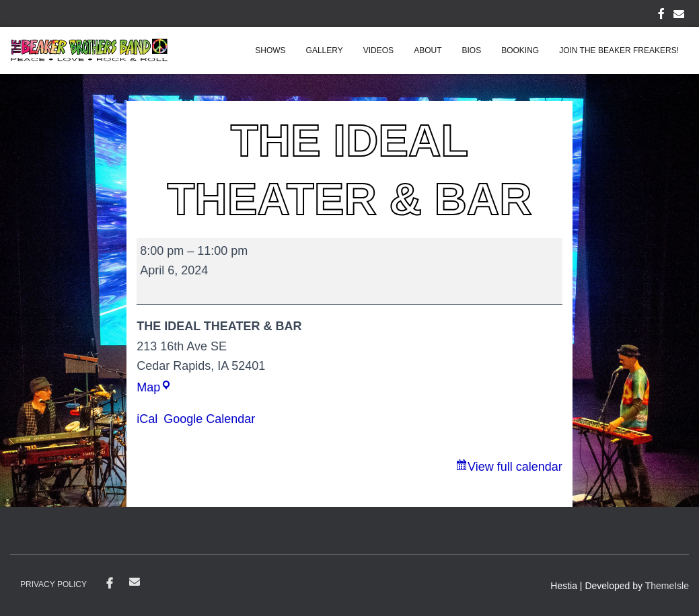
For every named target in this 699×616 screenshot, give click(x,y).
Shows (270, 50)
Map (154, 387)
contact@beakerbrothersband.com (135, 582)
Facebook (110, 584)
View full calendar (515, 467)
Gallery (325, 50)
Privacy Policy (53, 584)
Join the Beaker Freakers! (619, 50)
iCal (147, 419)
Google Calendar (209, 419)
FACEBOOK (661, 15)
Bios (471, 50)
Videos (378, 50)
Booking (520, 50)
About (428, 50)
